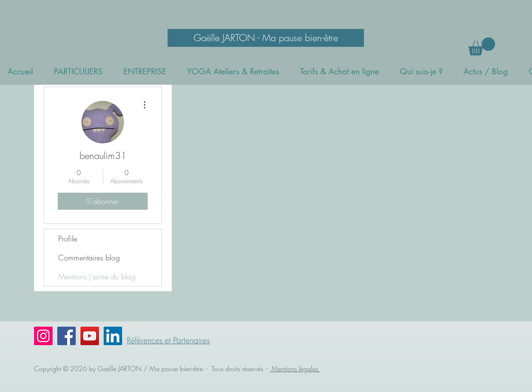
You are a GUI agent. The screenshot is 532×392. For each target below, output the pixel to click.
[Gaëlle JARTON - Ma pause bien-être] (266, 38)
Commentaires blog (89, 258)
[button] (482, 46)
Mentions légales (295, 369)
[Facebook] (66, 336)
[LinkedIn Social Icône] (113, 336)
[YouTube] (90, 336)
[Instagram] (43, 336)
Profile (68, 239)
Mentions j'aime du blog (97, 276)
